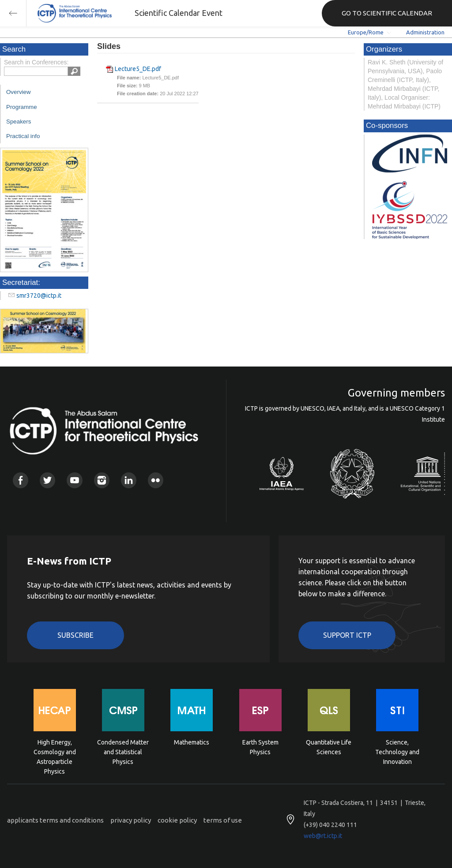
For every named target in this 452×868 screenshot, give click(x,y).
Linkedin (129, 480)
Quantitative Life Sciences (329, 747)
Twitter (47, 480)
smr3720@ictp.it (39, 296)
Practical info (23, 136)
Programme (22, 107)
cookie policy (177, 820)
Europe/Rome (366, 32)
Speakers (19, 122)
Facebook (21, 480)
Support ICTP (347, 635)
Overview (19, 92)
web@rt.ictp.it (323, 836)
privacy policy (131, 820)
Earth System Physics (260, 747)
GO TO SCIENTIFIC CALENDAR (387, 13)
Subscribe (75, 635)
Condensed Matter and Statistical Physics (123, 751)
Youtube (74, 480)
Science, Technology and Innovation (397, 751)
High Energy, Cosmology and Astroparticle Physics (55, 751)
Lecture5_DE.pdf (138, 69)
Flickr (156, 480)
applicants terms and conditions (55, 820)
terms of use (223, 820)
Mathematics (192, 742)
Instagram (102, 480)
